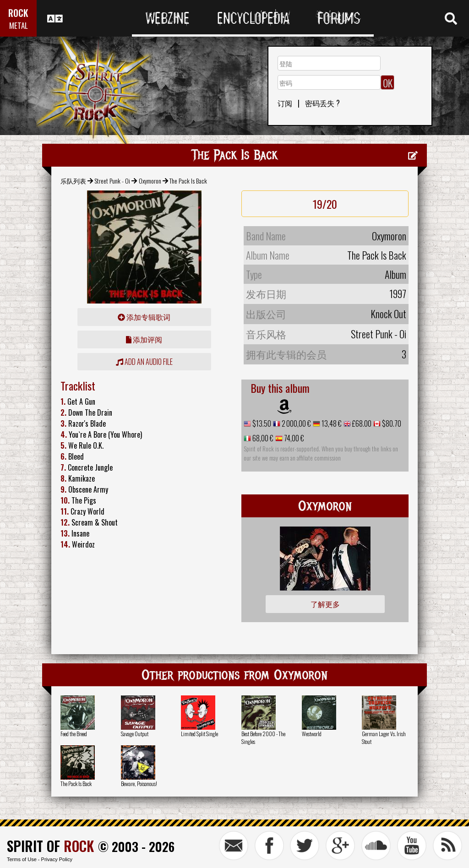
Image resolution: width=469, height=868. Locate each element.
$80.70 (391, 423)
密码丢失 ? (322, 103)
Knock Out (388, 314)
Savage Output (135, 734)
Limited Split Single (199, 734)
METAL (19, 25)
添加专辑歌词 (144, 317)
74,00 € (293, 438)
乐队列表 (73, 181)
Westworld (312, 734)
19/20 (325, 204)
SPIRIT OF (50, 846)
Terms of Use (22, 859)
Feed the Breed (74, 734)
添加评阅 (144, 339)
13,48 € (331, 423)
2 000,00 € (296, 423)
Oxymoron (150, 181)
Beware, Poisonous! (139, 784)
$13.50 (261, 423)
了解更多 (325, 604)
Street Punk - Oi (112, 181)
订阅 (285, 103)
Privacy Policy (57, 859)
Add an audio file (144, 362)
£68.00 (361, 423)
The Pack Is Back (76, 784)
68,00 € (262, 438)
